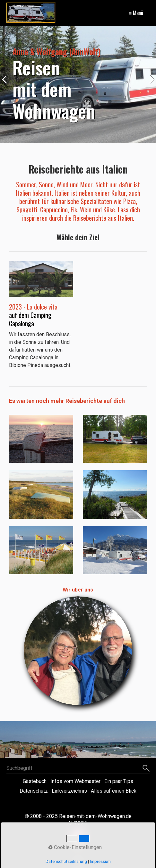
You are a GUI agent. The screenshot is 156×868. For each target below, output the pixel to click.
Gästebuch (35, 781)
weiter (150, 85)
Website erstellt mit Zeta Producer (78, 802)
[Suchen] (145, 768)
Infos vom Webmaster (75, 781)
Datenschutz (34, 791)
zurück (6, 85)
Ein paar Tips (119, 781)
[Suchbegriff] (78, 768)
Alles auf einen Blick (114, 791)
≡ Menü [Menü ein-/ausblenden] (136, 13)
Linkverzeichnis (69, 791)
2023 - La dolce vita (34, 307)
